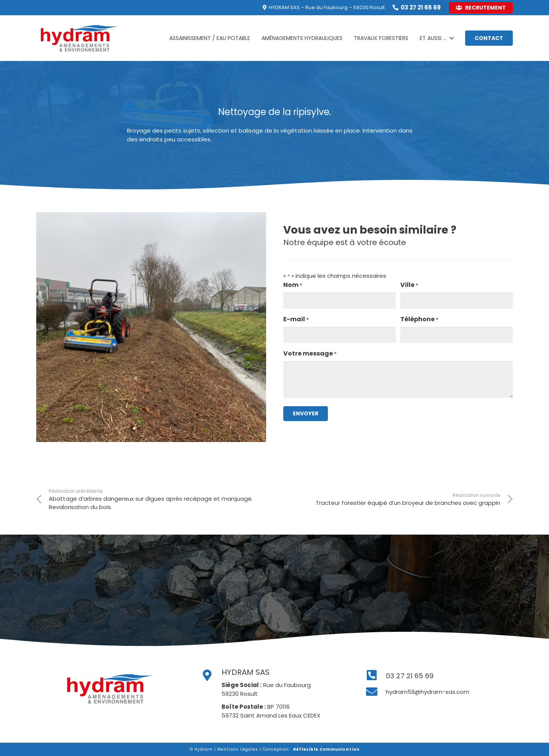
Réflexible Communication (326, 749)
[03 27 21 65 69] (376, 676)
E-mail (296, 319)
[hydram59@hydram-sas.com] (376, 692)
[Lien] (79, 38)
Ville (409, 285)
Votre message (310, 354)
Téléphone (419, 319)
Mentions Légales (238, 749)
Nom (293, 285)
